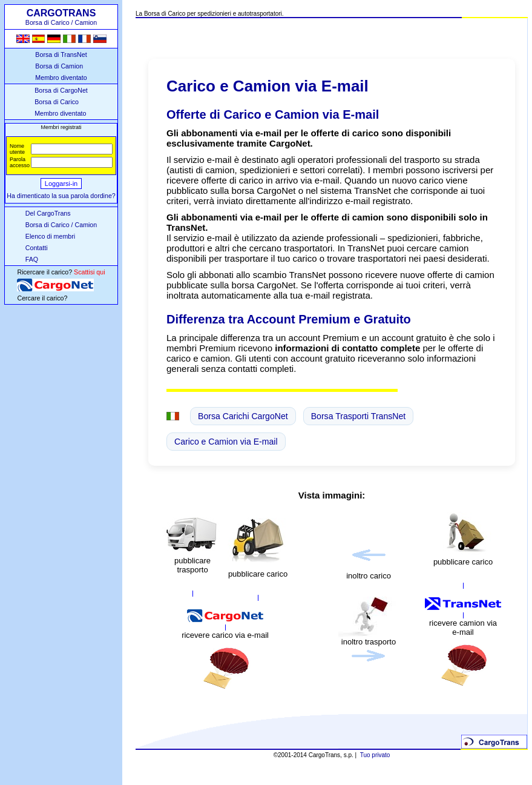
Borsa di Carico (57, 102)
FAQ (32, 259)
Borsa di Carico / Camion (61, 225)
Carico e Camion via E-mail (226, 442)
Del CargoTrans (48, 213)
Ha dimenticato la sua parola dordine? (61, 196)
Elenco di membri (50, 236)
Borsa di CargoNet (61, 90)
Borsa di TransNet (61, 55)
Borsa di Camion (59, 66)
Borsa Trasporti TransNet (358, 416)
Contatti (37, 248)
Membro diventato (61, 78)
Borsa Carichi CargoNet (243, 416)
